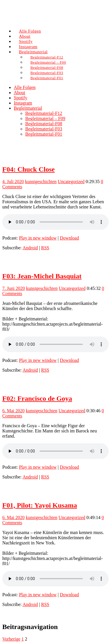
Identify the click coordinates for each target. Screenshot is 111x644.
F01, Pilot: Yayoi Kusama (40, 505)
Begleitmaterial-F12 (44, 113)
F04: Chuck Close (29, 169)
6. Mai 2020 (13, 411)
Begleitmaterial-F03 (44, 129)
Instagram (23, 103)
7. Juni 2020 (14, 288)
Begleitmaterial (28, 108)
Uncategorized (71, 182)
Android (30, 248)
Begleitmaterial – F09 (45, 118)
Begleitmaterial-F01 (47, 78)
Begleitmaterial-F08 (44, 124)
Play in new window (38, 238)
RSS (45, 248)
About (20, 93)
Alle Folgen (25, 87)
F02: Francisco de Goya (37, 398)
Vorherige (11, 639)
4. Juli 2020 (13, 182)
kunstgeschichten (41, 182)
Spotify (21, 98)
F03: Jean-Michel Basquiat (42, 276)
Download (70, 238)
